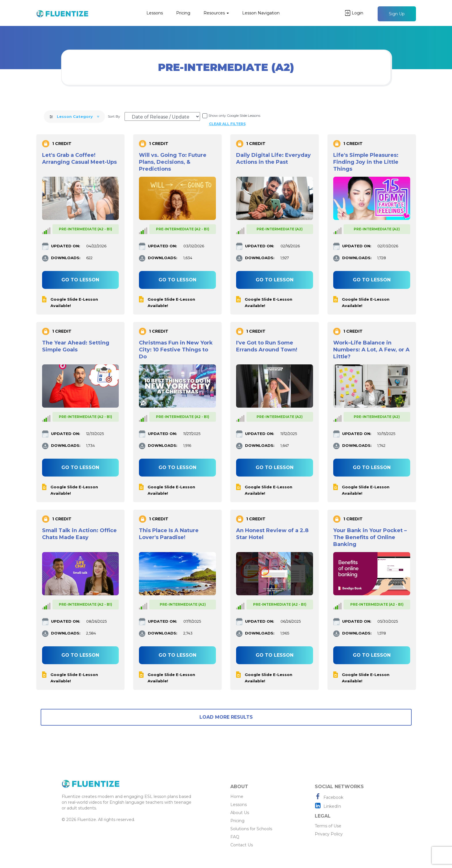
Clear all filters (227, 124)
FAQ (235, 837)
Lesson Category (74, 116)
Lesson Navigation (261, 13)
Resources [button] (216, 13)
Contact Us (242, 845)
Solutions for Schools (251, 829)
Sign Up (397, 14)
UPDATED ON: (66, 246)
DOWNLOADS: (66, 258)
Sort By (114, 116)
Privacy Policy (329, 834)
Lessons (155, 13)
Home (237, 797)
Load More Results (226, 717)
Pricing (183, 13)
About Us (240, 813)
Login (354, 13)
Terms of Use (328, 826)
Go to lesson (80, 280)
